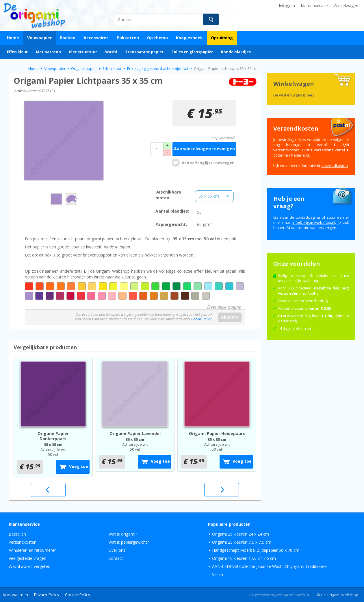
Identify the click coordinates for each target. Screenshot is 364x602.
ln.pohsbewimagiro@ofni (314, 222)
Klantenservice (314, 6)
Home (13, 38)
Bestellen (17, 534)
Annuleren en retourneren (33, 550)
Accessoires (96, 38)
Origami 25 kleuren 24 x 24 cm (240, 534)
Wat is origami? (123, 534)
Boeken (68, 38)
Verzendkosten (23, 542)
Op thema (157, 38)
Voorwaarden (15, 595)
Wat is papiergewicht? (129, 542)
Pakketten (128, 38)
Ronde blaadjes (236, 52)
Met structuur (83, 52)
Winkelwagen (346, 6)
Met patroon (48, 52)
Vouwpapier (39, 38)
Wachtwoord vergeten (29, 566)
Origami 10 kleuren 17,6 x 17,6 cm (244, 558)
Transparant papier (144, 52)
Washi (111, 52)
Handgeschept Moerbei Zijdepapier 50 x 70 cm (256, 550)
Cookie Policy (201, 319)
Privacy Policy (47, 595)
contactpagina (308, 217)
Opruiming (222, 38)
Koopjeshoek (189, 38)
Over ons (117, 550)
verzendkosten (335, 166)
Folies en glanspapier (192, 52)
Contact (116, 558)
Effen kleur (17, 52)
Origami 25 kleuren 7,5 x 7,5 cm (242, 542)
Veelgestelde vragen (27, 558)
